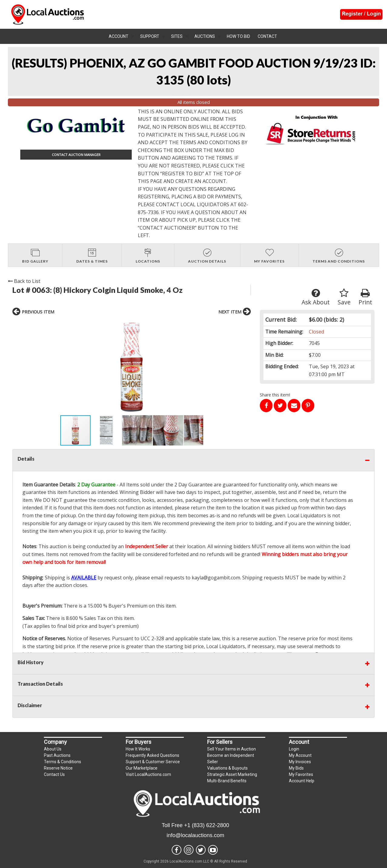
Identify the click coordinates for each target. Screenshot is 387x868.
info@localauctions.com (195, 835)
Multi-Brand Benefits (227, 781)
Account (119, 36)
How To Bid (238, 36)
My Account (300, 755)
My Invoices (300, 762)
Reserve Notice (58, 768)
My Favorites (301, 774)
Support (150, 36)
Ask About (316, 297)
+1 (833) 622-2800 (207, 825)
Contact (267, 36)
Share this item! (275, 395)
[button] (65, 367)
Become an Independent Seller (231, 759)
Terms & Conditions (63, 762)
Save (344, 297)
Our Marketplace (142, 768)
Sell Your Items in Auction (232, 749)
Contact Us (54, 774)
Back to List (24, 281)
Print (365, 297)
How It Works (138, 749)
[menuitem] (121, 36)
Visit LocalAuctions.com (148, 774)
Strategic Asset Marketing (232, 774)
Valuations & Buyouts (227, 768)
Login (294, 749)
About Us (53, 749)
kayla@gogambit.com (216, 578)
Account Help (302, 781)
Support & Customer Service (153, 762)
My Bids (296, 768)
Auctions (205, 36)
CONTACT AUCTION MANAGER (76, 155)
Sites (177, 36)
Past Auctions (57, 755)
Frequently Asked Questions (152, 755)
